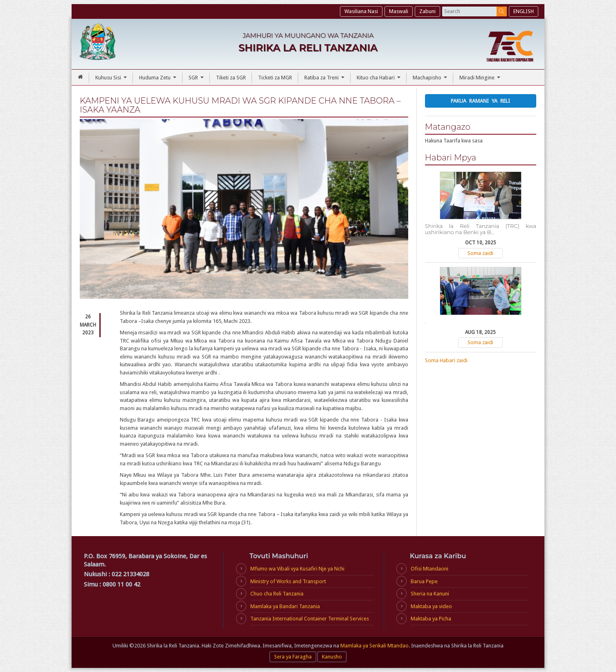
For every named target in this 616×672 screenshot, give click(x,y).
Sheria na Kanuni (430, 594)
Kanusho (332, 657)
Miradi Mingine (481, 80)
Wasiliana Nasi (361, 11)
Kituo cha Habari (380, 80)
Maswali (399, 11)
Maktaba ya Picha (431, 619)
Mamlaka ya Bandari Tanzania (285, 606)
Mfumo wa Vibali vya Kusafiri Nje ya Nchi (297, 569)
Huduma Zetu (159, 80)
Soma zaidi (480, 253)
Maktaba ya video (431, 606)
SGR (197, 80)
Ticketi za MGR (275, 78)
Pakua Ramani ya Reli (480, 101)
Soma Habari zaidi (446, 360)
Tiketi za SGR (231, 78)
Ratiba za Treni (325, 80)
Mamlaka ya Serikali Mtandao (374, 646)
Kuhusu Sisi (112, 80)
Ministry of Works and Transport (288, 581)
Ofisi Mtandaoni (429, 569)
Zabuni (427, 11)
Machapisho (431, 80)
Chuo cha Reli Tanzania (277, 594)
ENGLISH (524, 11)
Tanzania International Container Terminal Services (310, 619)
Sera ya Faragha (293, 657)
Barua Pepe (424, 581)
